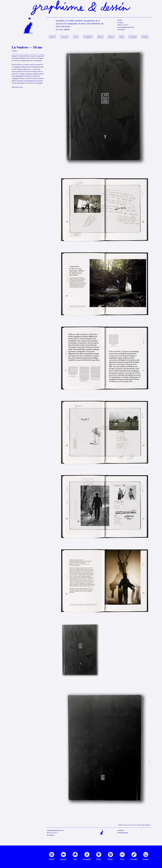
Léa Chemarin (37, 61)
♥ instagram (121, 29)
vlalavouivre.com (17, 87)
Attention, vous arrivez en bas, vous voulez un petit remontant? (134, 825)
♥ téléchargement (123, 833)
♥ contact (121, 23)
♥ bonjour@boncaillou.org (126, 27)
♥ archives (121, 830)
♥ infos (120, 20)
